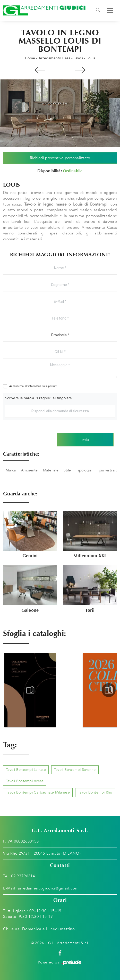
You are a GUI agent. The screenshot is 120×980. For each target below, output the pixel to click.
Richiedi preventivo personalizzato (60, 158)
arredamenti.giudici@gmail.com (48, 888)
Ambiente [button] (29, 470)
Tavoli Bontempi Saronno (75, 770)
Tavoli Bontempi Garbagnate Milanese (38, 792)
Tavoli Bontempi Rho (95, 792)
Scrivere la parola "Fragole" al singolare (38, 398)
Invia (85, 440)
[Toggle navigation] (98, 11)
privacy (52, 386)
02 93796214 (23, 876)
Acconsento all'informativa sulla (33, 386)
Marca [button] (11, 470)
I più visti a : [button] (107, 470)
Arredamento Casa (54, 58)
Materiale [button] (51, 470)
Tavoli (79, 58)
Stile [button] (67, 470)
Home (30, 58)
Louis (91, 58)
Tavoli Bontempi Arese (25, 781)
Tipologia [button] (84, 470)
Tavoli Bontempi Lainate (26, 770)
